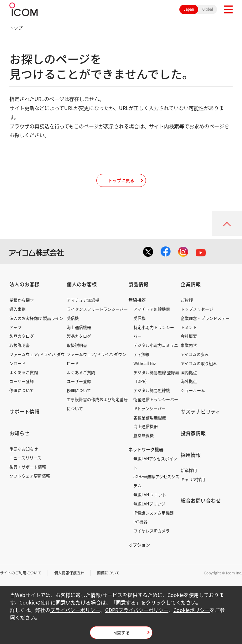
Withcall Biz (145, 363)
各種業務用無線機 (150, 417)
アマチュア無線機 (83, 300)
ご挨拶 (187, 300)
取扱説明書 (20, 345)
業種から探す (22, 300)
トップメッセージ (197, 309)
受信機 (73, 318)
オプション (139, 545)
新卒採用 (189, 470)
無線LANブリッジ (149, 504)
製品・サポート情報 (28, 467)
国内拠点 (189, 372)
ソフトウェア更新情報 (30, 476)
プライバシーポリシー (75, 610)
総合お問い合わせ (201, 500)
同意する (121, 632)
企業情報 (191, 284)
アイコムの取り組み (199, 363)
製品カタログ (22, 336)
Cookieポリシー (192, 610)
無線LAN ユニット (150, 495)
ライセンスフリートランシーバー (97, 309)
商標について (108, 573)
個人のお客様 (82, 284)
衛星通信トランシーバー (156, 399)
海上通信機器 (79, 327)
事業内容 (189, 345)
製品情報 (138, 284)
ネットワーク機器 (146, 449)
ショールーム (193, 390)
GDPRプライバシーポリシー (137, 610)
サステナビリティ (201, 411)
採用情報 (191, 455)
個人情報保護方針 (69, 573)
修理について (22, 390)
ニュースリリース (25, 458)
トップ (16, 28)
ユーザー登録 (22, 381)
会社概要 (189, 336)
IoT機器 (140, 522)
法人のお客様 (24, 284)
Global (208, 9)
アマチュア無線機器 (152, 309)
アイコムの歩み (195, 354)
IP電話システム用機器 (154, 513)
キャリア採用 (193, 479)
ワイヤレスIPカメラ (152, 531)
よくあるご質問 (24, 372)
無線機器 (137, 300)
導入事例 (18, 309)
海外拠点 (189, 381)
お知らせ (19, 433)
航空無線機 (144, 435)
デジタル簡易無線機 (152, 390)
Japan (189, 9)
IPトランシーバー (149, 408)
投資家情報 (193, 433)
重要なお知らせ (24, 449)
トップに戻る (121, 180)
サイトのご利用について (21, 573)
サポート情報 (24, 411)
